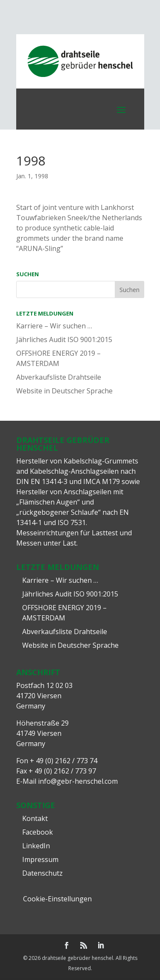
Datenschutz (42, 873)
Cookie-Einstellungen (57, 899)
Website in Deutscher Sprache (64, 391)
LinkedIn (36, 846)
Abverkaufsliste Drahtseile (59, 377)
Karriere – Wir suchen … (54, 326)
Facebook (38, 832)
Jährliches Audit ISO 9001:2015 (64, 339)
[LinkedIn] (101, 946)
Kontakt (35, 818)
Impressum (40, 859)
